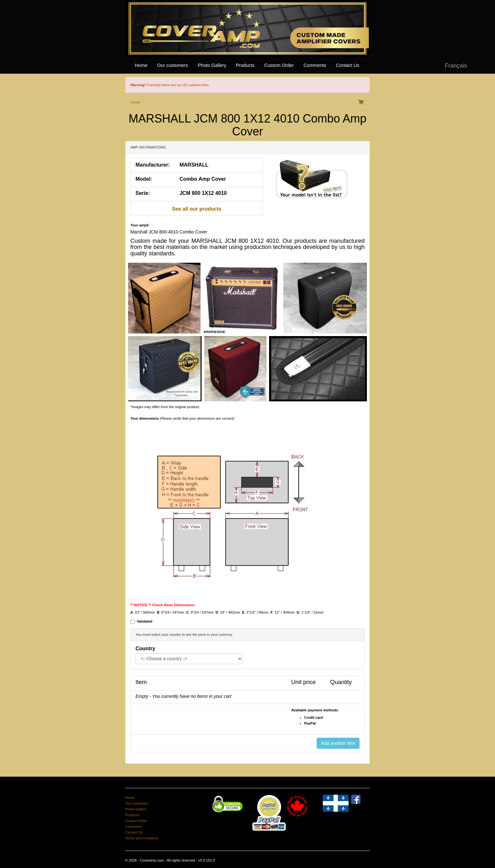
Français (456, 66)
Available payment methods (315, 710)
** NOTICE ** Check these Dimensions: (163, 605)
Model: (144, 179)
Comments (315, 65)
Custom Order (279, 65)
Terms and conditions (142, 838)
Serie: (143, 193)
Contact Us (348, 65)
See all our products (197, 209)
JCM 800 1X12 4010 (203, 193)
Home (141, 65)
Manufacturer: (153, 165)
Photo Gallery (212, 65)
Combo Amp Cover (203, 179)
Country (145, 649)
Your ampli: (140, 225)
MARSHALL (194, 165)
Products (245, 65)
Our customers (173, 65)
